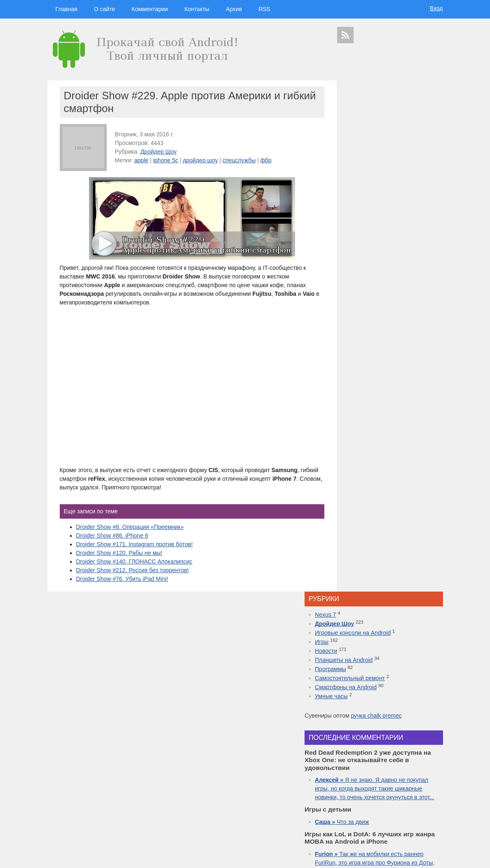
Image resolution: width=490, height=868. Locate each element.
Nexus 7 (357, 103)
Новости (357, 139)
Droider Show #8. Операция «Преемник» (130, 527)
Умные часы (363, 185)
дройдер (405, 780)
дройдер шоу (200, 160)
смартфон (385, 765)
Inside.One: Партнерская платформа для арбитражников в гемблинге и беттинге (391, 554)
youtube (431, 815)
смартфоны (357, 749)
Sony (361, 780)
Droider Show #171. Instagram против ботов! (135, 544)
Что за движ (373, 327)
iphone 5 (390, 772)
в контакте (409, 823)
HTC (429, 757)
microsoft (347, 765)
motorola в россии (415, 808)
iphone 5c (165, 160)
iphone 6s (386, 808)
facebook (431, 787)
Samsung (387, 757)
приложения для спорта (398, 815)
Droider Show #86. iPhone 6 (112, 536)
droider (419, 765)
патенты (430, 823)
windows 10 (370, 787)
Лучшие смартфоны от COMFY (388, 624)
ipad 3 (414, 787)
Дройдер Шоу (159, 152)
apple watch (394, 787)
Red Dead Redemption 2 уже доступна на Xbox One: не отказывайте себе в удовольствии (392, 598)
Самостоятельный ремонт (381, 166)
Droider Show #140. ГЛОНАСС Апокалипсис (134, 562)
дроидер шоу (350, 772)
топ (437, 808)
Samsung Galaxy (354, 823)
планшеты (412, 757)
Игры (353, 130)
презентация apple (355, 815)
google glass (352, 794)
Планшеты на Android (375, 148)
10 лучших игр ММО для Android (390, 658)
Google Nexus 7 (381, 794)
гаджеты (421, 727)
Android (365, 765)
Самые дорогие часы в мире (384, 676)
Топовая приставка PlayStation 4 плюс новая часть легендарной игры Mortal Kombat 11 (389, 641)
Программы (362, 157)
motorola (345, 780)
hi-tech (392, 741)
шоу (376, 823)
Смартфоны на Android (377, 175)
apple (141, 160)
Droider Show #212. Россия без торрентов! (133, 570)
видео (404, 765)
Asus (434, 765)
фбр (266, 160)
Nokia (374, 780)
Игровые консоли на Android (384, 121)
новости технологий (420, 772)
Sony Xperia (409, 794)
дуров (388, 780)
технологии (365, 740)
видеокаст (387, 749)
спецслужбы (239, 160)
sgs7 (420, 780)
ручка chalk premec (407, 204)
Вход (436, 8)
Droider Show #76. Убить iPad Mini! (122, 579)
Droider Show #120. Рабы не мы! (119, 553)
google (366, 757)
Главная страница (81, 856)
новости (414, 741)
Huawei (372, 772)
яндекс (390, 823)
